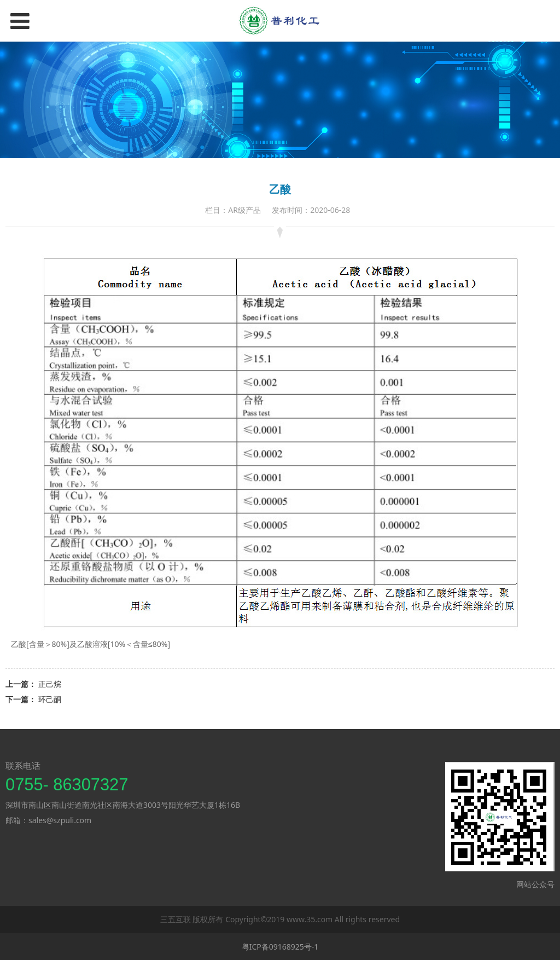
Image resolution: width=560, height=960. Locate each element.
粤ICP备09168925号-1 (280, 947)
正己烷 (50, 684)
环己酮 (50, 699)
